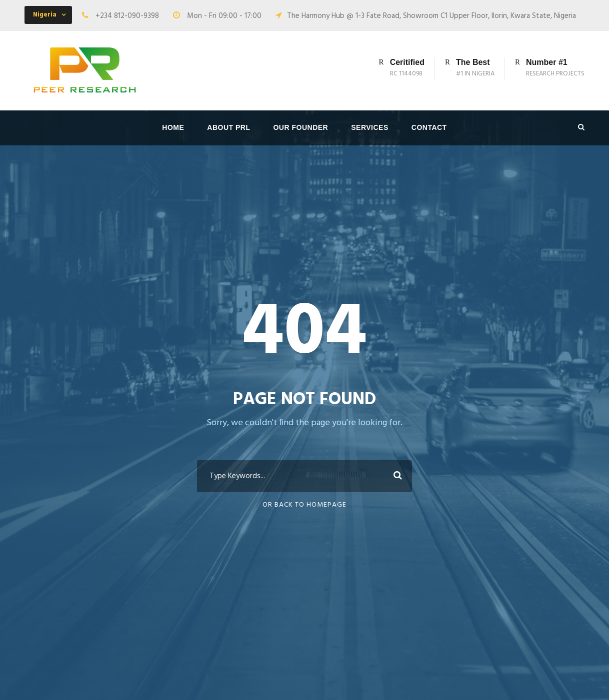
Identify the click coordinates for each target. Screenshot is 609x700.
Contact (429, 127)
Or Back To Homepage (304, 505)
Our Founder (300, 127)
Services (370, 127)
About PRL (228, 127)
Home (173, 127)
